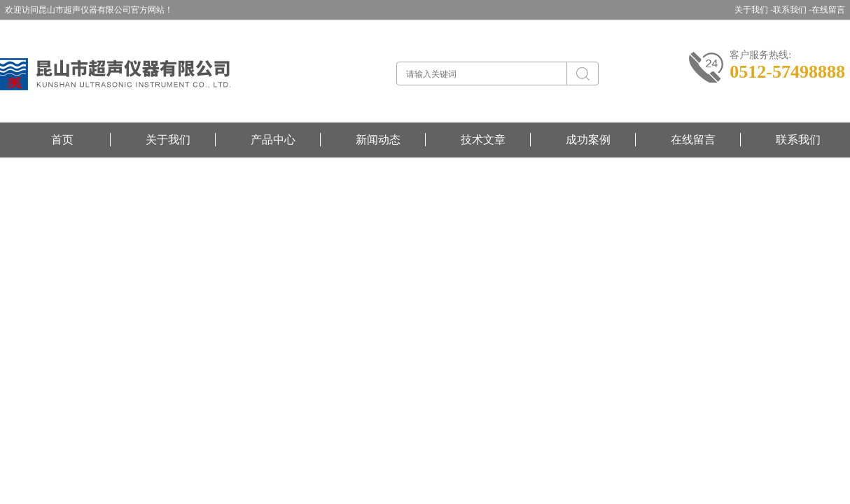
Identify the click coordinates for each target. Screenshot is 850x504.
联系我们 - (792, 10)
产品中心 (273, 140)
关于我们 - (754, 10)
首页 (62, 140)
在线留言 (828, 10)
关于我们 (168, 140)
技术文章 (483, 140)
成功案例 (588, 140)
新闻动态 (378, 140)
